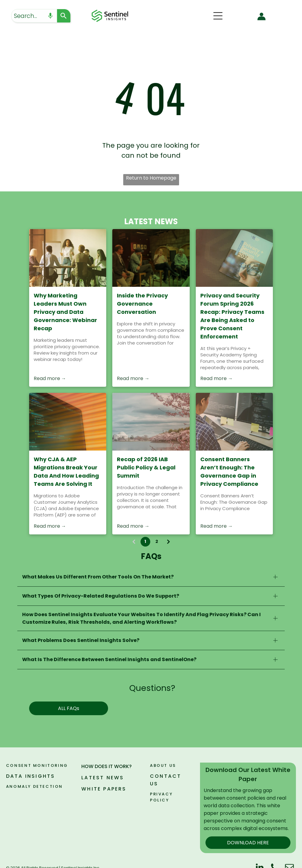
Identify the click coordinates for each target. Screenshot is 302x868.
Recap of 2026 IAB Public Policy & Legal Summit (146, 467)
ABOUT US (163, 765)
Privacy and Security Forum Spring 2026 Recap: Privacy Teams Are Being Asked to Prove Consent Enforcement (232, 316)
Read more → (50, 378)
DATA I (17, 776)
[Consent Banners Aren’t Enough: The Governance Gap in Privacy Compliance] (234, 422)
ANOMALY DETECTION (34, 786)
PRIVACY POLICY (161, 797)
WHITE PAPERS (104, 789)
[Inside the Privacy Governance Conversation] (151, 258)
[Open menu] (218, 16)
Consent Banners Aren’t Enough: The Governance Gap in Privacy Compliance (229, 472)
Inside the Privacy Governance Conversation (142, 304)
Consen (17, 765)
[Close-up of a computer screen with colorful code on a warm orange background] (68, 422)
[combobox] (34, 16)
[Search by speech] (50, 16)
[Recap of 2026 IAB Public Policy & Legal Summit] (151, 422)
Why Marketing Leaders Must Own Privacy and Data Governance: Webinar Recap (65, 312)
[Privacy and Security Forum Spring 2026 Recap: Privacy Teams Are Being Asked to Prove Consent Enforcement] (234, 258)
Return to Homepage (151, 178)
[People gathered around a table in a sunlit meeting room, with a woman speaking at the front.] (68, 258)
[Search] (64, 16)
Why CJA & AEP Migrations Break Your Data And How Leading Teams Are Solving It (66, 472)
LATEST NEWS (103, 778)
